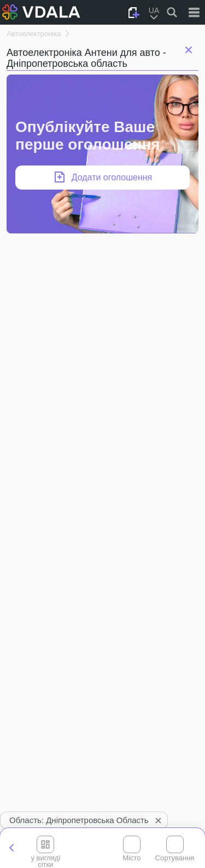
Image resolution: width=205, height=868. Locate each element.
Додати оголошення (112, 177)
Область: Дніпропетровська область (87, 820)
